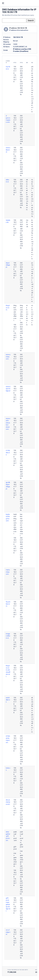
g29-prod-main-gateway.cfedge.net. (8, 904)
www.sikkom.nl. (8, 150)
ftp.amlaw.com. (8, 604)
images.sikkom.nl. (8, 636)
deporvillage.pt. (8, 265)
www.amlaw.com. (8, 357)
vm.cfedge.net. (8, 932)
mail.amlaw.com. (8, 572)
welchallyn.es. (8, 700)
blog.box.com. (8, 308)
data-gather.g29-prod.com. (8, 836)
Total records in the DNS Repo (18, 970)
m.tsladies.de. (8, 453)
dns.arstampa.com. (8, 802)
